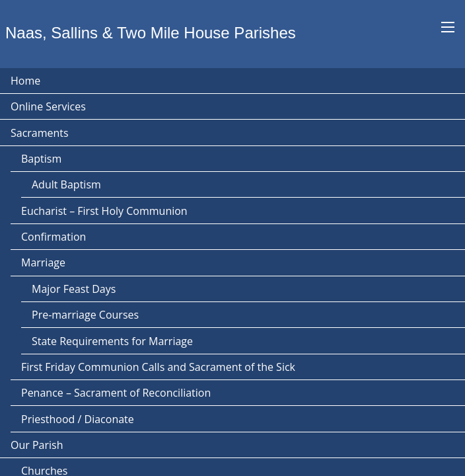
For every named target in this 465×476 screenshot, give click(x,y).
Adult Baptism (66, 184)
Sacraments (40, 133)
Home (25, 81)
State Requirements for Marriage (112, 341)
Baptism (41, 159)
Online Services (48, 106)
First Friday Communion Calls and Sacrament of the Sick (158, 367)
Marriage (43, 262)
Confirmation (54, 237)
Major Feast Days (74, 289)
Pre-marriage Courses (85, 315)
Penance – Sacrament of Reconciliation (116, 393)
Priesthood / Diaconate (78, 419)
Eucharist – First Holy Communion (104, 211)
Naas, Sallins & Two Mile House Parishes (151, 33)
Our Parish (37, 445)
